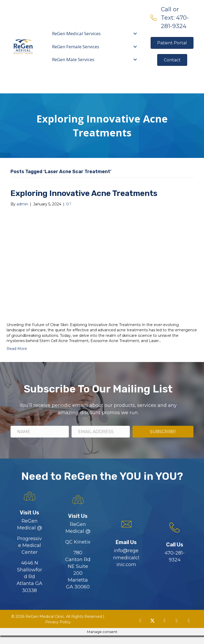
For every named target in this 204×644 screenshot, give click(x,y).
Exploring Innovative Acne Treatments (84, 202)
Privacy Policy (58, 630)
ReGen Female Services (76, 51)
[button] (140, 629)
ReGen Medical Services (77, 38)
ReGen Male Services (73, 64)
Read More (17, 357)
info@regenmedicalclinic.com (126, 566)
